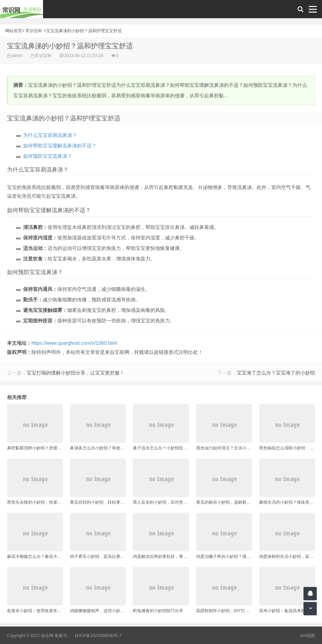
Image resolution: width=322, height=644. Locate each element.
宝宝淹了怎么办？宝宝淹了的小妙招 (276, 373)
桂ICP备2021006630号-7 (98, 636)
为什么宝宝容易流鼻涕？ (50, 135)
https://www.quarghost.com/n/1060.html (74, 343)
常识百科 (34, 31)
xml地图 (307, 636)
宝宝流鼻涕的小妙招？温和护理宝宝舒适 (84, 31)
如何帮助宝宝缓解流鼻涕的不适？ (60, 146)
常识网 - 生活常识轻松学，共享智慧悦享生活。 (22, 9)
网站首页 (14, 31)
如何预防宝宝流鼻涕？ (48, 156)
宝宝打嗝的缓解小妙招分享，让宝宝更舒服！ (76, 373)
